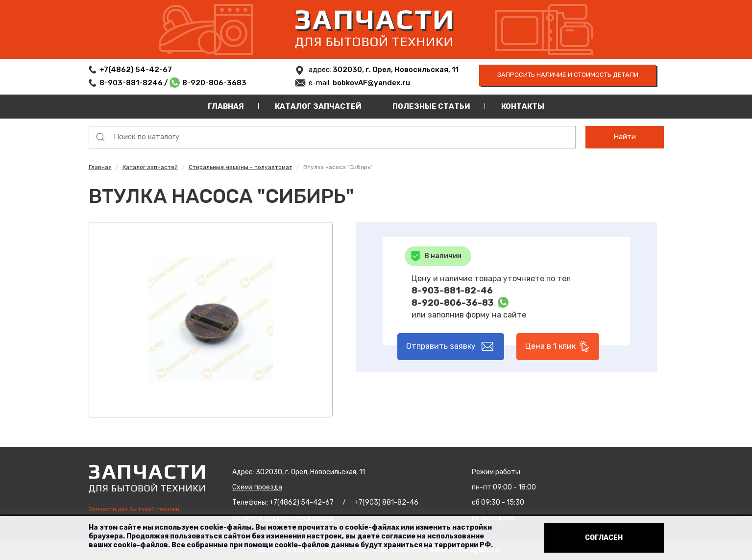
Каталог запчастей (318, 106)
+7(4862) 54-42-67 (136, 70)
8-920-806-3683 (214, 83)
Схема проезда (257, 487)
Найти (625, 137)
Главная (226, 106)
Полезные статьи (431, 106)
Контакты (523, 106)
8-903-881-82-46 (452, 291)
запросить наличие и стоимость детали (568, 75)
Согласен (604, 538)
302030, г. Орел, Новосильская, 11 (395, 70)
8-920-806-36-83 (453, 303)
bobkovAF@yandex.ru (371, 83)
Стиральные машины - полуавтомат (241, 167)
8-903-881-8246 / (134, 83)
